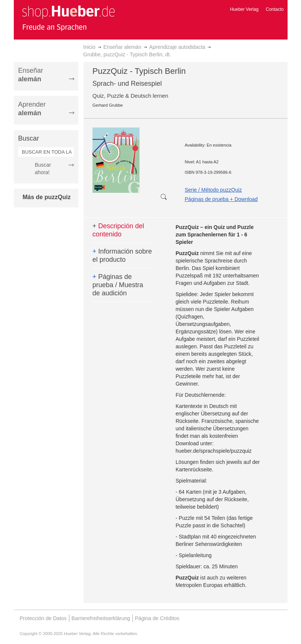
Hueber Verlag (244, 9)
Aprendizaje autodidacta (177, 47)
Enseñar (31, 75)
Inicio (89, 47)
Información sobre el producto (122, 255)
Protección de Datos (43, 618)
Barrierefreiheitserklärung (101, 618)
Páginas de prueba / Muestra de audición (118, 285)
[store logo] (68, 18)
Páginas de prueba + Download (221, 199)
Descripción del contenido (118, 230)
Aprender (32, 109)
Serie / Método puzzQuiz (213, 190)
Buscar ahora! (43, 169)
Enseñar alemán (122, 47)
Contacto (275, 9)
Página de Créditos (157, 618)
